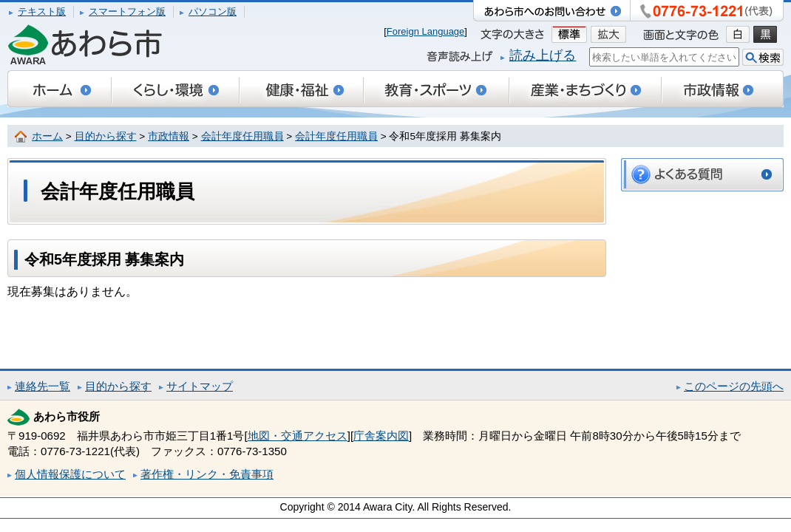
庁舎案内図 (381, 436)
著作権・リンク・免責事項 (207, 474)
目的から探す (106, 136)
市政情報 (169, 136)
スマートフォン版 (127, 11)
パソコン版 (213, 11)
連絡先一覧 (43, 386)
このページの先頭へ (734, 386)
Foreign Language (426, 31)
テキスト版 (42, 11)
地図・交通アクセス (298, 436)
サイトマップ (200, 386)
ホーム (47, 136)
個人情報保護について (70, 474)
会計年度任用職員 (242, 136)
